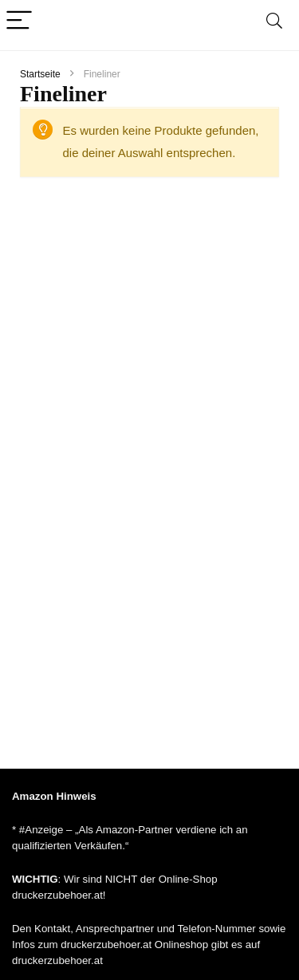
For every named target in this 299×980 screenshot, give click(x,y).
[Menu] (19, 21)
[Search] (274, 21)
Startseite (40, 74)
